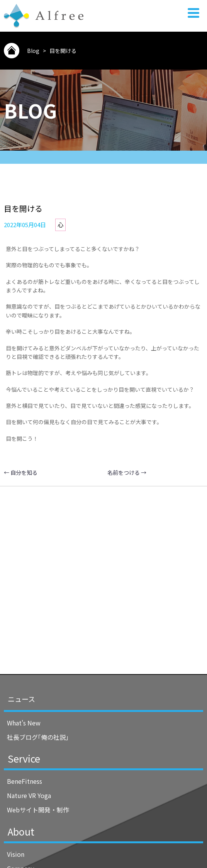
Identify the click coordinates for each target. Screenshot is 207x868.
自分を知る (21, 472)
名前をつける (127, 472)
